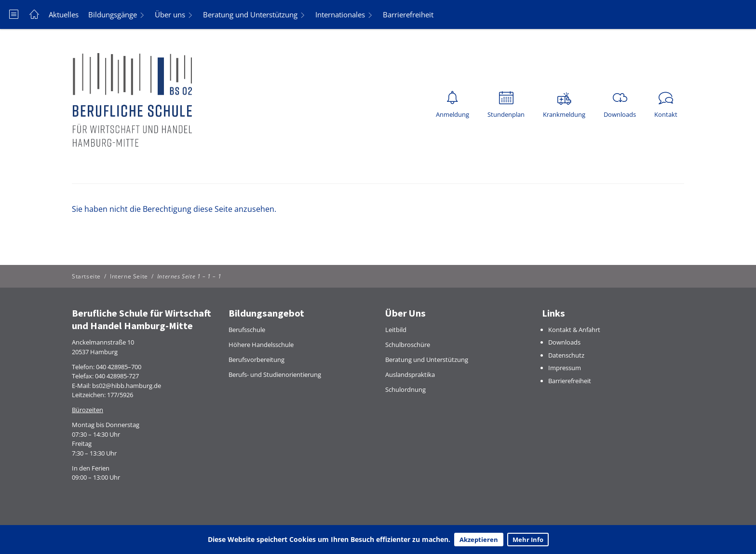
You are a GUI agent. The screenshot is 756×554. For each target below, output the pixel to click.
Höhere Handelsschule (261, 345)
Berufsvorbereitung (256, 360)
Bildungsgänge (113, 14)
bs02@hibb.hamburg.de (127, 386)
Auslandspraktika (410, 374)
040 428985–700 (119, 367)
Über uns (170, 14)
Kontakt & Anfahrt (574, 330)
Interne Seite (129, 276)
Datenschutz (566, 355)
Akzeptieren (479, 540)
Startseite (86, 276)
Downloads (564, 342)
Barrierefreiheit (408, 14)
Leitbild (396, 330)
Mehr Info (528, 540)
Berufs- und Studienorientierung (275, 374)
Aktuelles (64, 14)
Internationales (340, 14)
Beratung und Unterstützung (250, 14)
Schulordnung (405, 389)
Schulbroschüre (408, 345)
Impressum (565, 368)
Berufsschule (247, 330)
